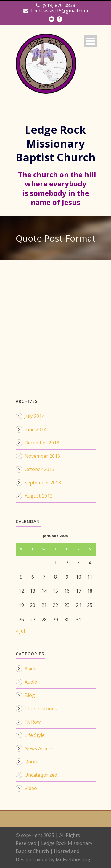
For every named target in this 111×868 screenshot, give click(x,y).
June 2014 (36, 429)
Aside (30, 669)
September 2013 (43, 483)
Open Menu (91, 41)
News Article (38, 748)
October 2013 (40, 469)
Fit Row (33, 722)
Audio (31, 682)
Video (31, 788)
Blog (30, 695)
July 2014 (34, 416)
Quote (32, 762)
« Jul (20, 631)
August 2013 (38, 496)
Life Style (35, 735)
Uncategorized (41, 775)
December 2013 (42, 443)
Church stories (41, 709)
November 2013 (42, 456)
